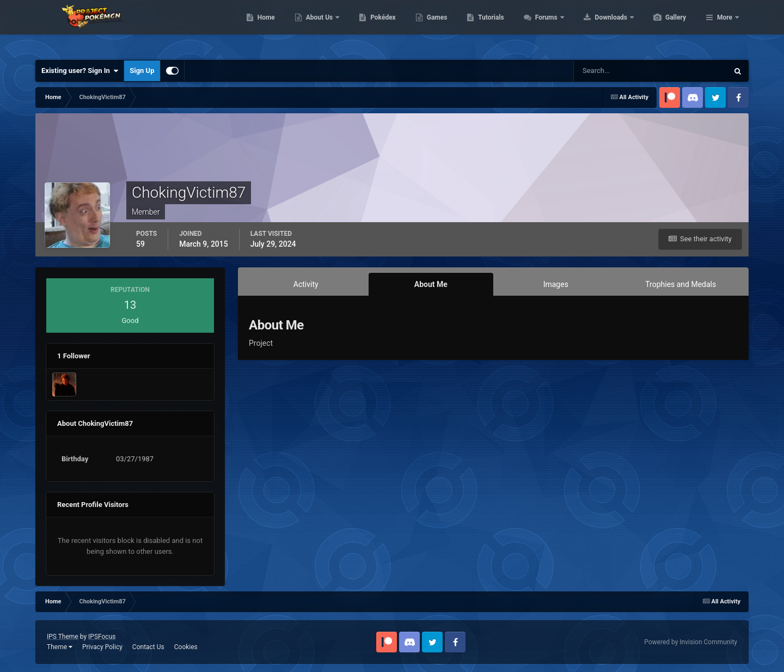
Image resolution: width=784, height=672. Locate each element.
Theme (60, 647)
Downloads (663, 27)
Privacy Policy (102, 647)
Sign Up (142, 71)
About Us (372, 27)
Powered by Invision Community (691, 642)
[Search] (618, 71)
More (725, 27)
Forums (599, 27)
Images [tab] (556, 284)
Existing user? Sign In (80, 71)
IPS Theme (63, 637)
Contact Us (148, 647)
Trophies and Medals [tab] (681, 284)
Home (318, 27)
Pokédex (434, 27)
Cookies (186, 647)
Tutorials (542, 27)
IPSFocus (102, 637)
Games (489, 27)
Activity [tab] (306, 284)
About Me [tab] (431, 284)
